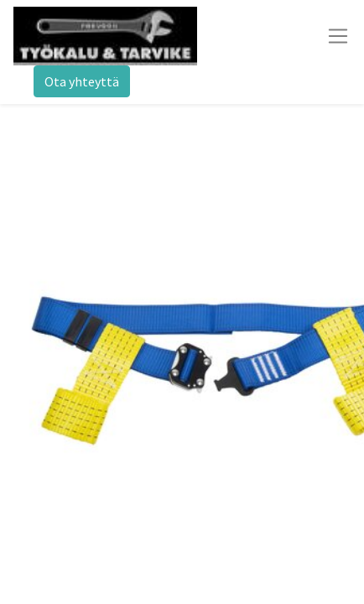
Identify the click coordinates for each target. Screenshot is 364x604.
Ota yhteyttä (82, 81)
